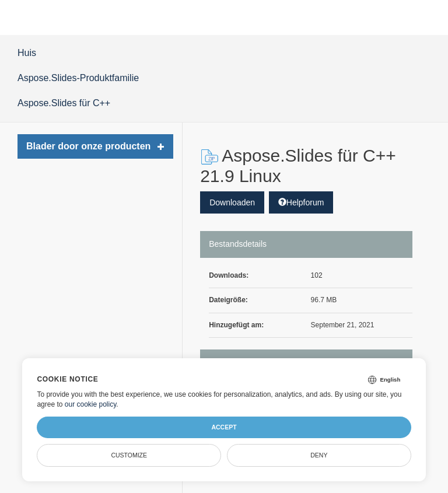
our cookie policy (91, 404)
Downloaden (232, 202)
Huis (27, 53)
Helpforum (301, 202)
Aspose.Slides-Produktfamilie (78, 78)
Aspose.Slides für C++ (64, 103)
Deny (319, 455)
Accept (224, 427)
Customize (129, 455)
